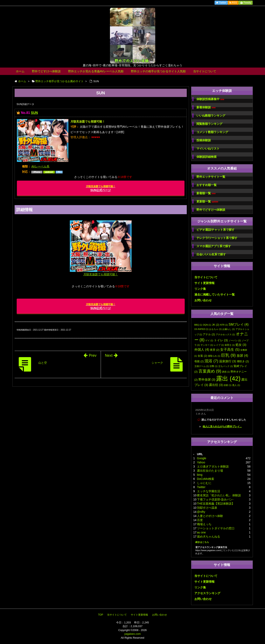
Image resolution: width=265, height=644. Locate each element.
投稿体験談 (204, 140)
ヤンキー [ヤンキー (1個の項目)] (207, 345)
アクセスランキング (207, 593)
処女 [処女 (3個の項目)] (241, 345)
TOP (100, 615)
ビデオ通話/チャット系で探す (216, 230)
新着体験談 (206, 107)
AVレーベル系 (40, 166)
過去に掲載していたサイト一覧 (215, 295)
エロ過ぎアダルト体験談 (213, 466)
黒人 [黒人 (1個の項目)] (236, 385)
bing (200, 475)
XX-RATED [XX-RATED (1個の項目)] (201, 329)
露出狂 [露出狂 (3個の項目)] (216, 385)
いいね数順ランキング (211, 116)
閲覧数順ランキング (209, 124)
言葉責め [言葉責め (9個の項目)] (210, 371)
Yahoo (201, 462)
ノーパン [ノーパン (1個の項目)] (235, 340)
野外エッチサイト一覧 (211, 177)
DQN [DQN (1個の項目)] (207, 325)
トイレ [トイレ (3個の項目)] (221, 340)
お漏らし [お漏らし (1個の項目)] (229, 329)
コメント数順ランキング (212, 132)
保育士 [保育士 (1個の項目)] (230, 345)
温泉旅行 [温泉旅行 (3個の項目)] (228, 361)
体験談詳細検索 (207, 157)
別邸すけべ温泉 (207, 508)
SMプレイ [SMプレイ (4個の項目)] (239, 324)
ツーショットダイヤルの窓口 (216, 528)
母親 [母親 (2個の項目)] (199, 361)
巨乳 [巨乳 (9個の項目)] (228, 355)
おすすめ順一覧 (207, 185)
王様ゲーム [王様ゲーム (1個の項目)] (202, 366)
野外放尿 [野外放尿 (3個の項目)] (207, 380)
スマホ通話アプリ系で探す (214, 246)
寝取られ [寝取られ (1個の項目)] (214, 356)
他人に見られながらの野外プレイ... (222, 427)
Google (202, 458)
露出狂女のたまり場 (210, 471)
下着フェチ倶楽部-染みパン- (215, 499)
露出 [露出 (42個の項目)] (228, 378)
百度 (200, 520)
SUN (34, 113)
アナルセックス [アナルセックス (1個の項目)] (225, 334)
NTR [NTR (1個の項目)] (224, 325)
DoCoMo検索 (206, 479)
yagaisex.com (132, 634)
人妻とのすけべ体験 (210, 516)
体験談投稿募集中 (210, 99)
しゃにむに (204, 483)
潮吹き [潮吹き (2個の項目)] (243, 361)
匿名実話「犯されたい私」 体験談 (219, 495)
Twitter (201, 487)
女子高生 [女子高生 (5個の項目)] (230, 349)
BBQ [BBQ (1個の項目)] (198, 325)
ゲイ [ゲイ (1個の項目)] (209, 340)
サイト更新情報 (204, 283)
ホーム (20, 71)
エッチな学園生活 (209, 491)
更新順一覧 (207, 202)
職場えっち (204, 524)
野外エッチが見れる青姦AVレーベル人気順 (96, 71)
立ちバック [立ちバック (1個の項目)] (226, 366)
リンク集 (200, 289)
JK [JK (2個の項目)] (215, 325)
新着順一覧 (206, 193)
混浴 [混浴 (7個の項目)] (211, 361)
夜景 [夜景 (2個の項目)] (215, 350)
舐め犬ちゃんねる (209, 536)
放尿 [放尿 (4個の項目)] (242, 355)
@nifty (201, 512)
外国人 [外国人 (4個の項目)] (202, 349)
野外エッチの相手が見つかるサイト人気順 (158, 71)
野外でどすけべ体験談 (46, 71)
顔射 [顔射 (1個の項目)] (228, 385)
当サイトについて (205, 71)
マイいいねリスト (208, 148)
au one (201, 532)
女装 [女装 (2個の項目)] (202, 356)
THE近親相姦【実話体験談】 (216, 504)
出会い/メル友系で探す (211, 254)
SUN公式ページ (101, 188)
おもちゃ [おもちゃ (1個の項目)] (215, 329)
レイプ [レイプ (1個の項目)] (219, 345)
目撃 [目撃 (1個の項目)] (214, 366)
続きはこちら (202, 542)
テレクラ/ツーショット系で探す (217, 238)
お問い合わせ (203, 300)
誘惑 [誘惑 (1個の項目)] (226, 372)
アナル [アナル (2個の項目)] (209, 334)
